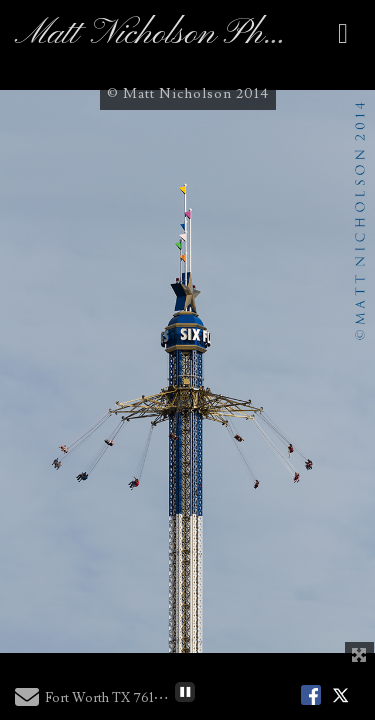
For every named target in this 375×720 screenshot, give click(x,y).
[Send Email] (27, 702)
